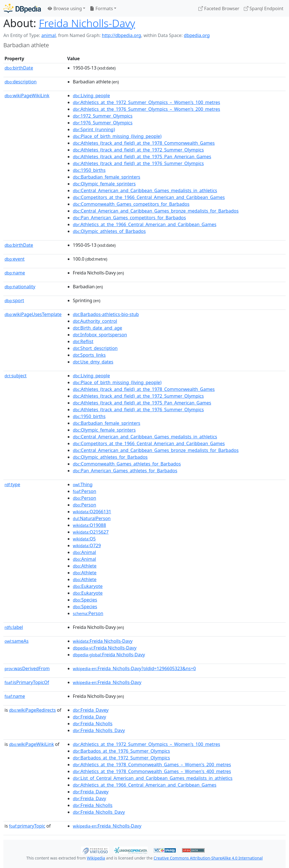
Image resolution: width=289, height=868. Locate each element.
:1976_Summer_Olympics (103, 123)
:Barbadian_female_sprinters (107, 177)
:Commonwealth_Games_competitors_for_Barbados (131, 204)
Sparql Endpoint (264, 8)
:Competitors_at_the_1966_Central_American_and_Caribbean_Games (149, 197)
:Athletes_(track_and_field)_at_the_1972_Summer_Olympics (138, 150)
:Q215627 (91, 532)
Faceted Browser (219, 8)
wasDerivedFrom (27, 668)
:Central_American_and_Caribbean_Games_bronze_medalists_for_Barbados (156, 211)
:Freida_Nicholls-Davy (107, 682)
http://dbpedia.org (121, 35)
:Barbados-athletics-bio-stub (106, 314)
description (21, 82)
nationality (20, 287)
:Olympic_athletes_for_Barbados (110, 457)
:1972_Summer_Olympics (103, 116)
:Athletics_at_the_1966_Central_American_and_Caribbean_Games (145, 224)
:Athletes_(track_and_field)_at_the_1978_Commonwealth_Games (144, 143)
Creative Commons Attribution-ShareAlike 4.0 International (208, 858)
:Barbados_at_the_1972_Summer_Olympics (121, 758)
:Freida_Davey (91, 710)
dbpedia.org (197, 35)
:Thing (83, 484)
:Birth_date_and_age (98, 328)
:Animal (84, 552)
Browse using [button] (65, 8)
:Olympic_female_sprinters (104, 184)
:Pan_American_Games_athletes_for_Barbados (125, 471)
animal (48, 35)
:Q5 (84, 539)
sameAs (17, 641)
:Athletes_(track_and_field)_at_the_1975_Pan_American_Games (142, 157)
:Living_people (91, 96)
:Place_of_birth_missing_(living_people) (117, 136)
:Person (85, 491)
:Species (85, 600)
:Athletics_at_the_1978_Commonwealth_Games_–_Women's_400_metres (152, 771)
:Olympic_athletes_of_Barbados (109, 231)
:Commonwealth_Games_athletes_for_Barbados (127, 464)
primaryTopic (27, 826)
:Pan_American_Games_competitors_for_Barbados (129, 218)
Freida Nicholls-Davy (87, 23)
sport (14, 300)
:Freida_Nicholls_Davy (99, 730)
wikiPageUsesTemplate (33, 314)
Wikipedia (96, 858)
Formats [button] (101, 8)
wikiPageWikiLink (27, 96)
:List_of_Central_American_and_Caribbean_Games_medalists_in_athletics (153, 778)
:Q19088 (89, 525)
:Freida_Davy (89, 717)
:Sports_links (89, 355)
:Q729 (87, 546)
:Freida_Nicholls (93, 724)
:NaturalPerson (92, 518)
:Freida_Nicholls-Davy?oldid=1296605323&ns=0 (134, 668)
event (15, 259)
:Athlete (85, 566)
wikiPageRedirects (32, 710)
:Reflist (83, 341)
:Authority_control (95, 321)
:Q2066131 (92, 512)
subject (16, 376)
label (14, 627)
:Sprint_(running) (94, 129)
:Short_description (95, 348)
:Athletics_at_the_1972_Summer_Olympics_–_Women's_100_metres (146, 102)
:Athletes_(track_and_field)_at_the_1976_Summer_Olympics (138, 163)
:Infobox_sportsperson (100, 335)
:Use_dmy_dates (93, 362)
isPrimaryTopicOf (27, 682)
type (12, 484)
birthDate (19, 68)
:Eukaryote (88, 586)
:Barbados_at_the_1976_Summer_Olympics (121, 751)
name (15, 273)
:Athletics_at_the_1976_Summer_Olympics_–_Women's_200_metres (146, 109)
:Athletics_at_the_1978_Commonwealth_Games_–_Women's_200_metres (152, 765)
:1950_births (89, 170)
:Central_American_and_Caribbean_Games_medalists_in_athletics (145, 191)
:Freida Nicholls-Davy (103, 641)
